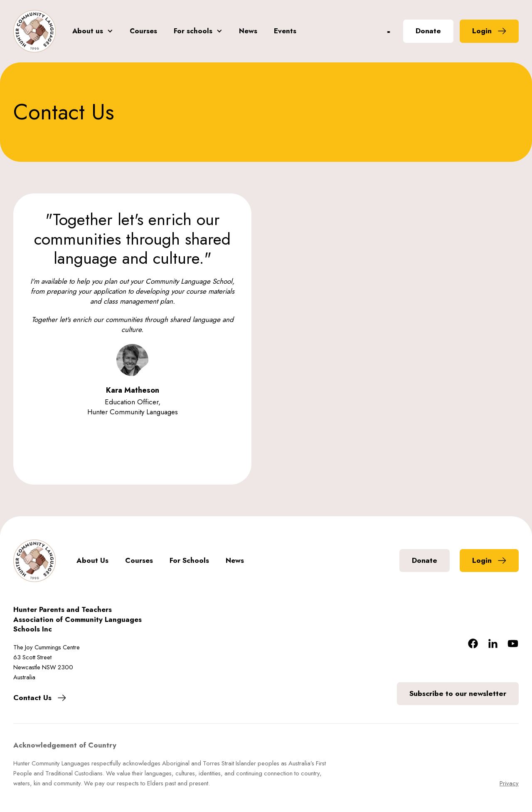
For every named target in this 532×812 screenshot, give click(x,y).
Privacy (509, 783)
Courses (143, 31)
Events (285, 31)
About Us (92, 561)
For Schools (189, 561)
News (248, 31)
